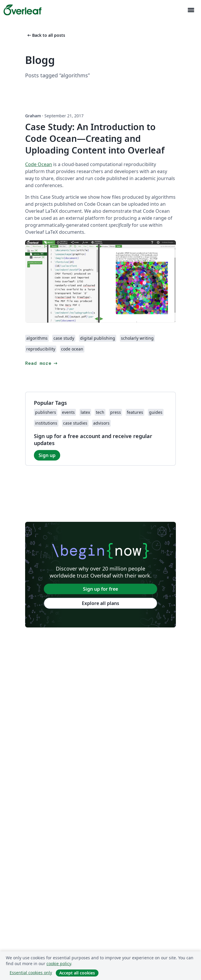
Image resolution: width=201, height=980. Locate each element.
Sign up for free (100, 589)
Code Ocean (39, 164)
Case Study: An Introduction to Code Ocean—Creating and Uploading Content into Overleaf (95, 138)
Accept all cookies (77, 973)
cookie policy (59, 964)
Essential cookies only (31, 973)
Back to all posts (46, 35)
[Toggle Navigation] (191, 10)
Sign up (47, 455)
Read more (42, 363)
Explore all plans (100, 603)
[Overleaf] (22, 10)
